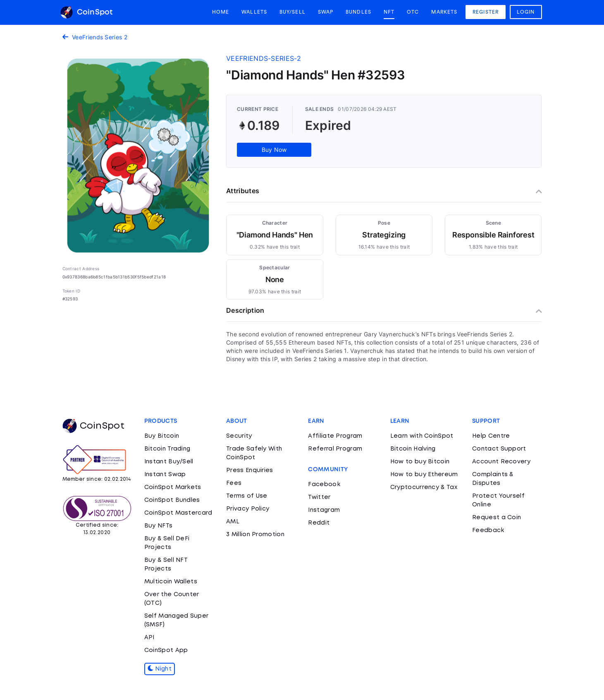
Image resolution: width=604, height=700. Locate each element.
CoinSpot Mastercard (178, 513)
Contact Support (499, 449)
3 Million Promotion (255, 535)
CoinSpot (87, 12)
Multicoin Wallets (171, 582)
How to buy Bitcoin (420, 462)
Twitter (319, 497)
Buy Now (274, 150)
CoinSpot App (166, 650)
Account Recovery (501, 462)
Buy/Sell (292, 12)
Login (526, 12)
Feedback (488, 530)
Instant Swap (165, 475)
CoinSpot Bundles (172, 500)
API (149, 638)
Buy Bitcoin (162, 436)
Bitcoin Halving (413, 449)
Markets (444, 12)
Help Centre (491, 436)
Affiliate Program (335, 436)
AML (233, 522)
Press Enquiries (250, 470)
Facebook (324, 484)
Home (221, 12)
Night (160, 669)
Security (239, 436)
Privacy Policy (248, 509)
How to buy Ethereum (424, 475)
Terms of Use (247, 496)
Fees (234, 483)
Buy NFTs (158, 526)
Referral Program (335, 449)
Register (486, 12)
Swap (326, 12)
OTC (413, 12)
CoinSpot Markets (173, 487)
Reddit (319, 523)
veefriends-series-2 (264, 58)
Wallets (254, 12)
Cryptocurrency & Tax (424, 487)
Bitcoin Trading (167, 449)
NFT (389, 12)
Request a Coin (497, 518)
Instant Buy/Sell (169, 462)
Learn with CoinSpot (422, 436)
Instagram (324, 510)
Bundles (358, 12)
